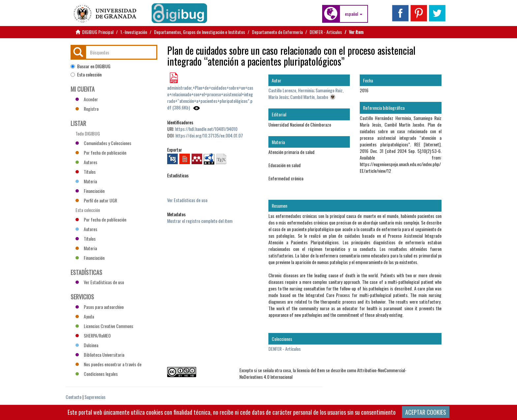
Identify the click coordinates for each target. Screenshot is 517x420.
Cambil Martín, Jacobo (309, 97)
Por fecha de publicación (101, 152)
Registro (87, 109)
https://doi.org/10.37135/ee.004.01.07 (209, 135)
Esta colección (86, 75)
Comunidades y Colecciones (103, 143)
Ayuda (85, 316)
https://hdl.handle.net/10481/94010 (206, 129)
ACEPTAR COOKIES (426, 412)
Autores (86, 162)
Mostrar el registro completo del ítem (200, 221)
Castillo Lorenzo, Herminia (291, 90)
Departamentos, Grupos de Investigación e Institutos (199, 32)
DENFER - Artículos (326, 32)
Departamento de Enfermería (277, 32)
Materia (86, 181)
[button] (354, 14)
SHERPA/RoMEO (93, 335)
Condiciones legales (97, 374)
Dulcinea (87, 345)
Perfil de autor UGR (96, 200)
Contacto (74, 397)
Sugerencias (95, 397)
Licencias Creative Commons (104, 326)
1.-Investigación (134, 32)
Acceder (87, 99)
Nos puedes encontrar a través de (108, 364)
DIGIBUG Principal (98, 32)
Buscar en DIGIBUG (91, 66)
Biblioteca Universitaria (100, 355)
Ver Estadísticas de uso (187, 200)
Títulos (86, 172)
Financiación (90, 191)
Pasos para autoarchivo (100, 307)
